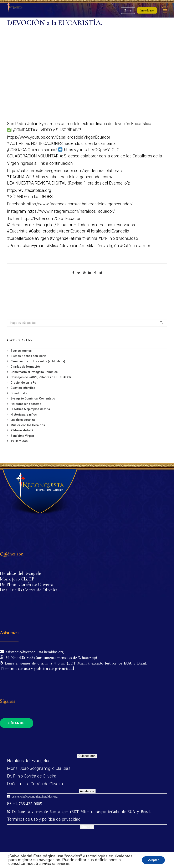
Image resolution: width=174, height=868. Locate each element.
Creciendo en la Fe (23, 383)
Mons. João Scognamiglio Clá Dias (39, 768)
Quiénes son (87, 756)
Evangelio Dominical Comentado (33, 398)
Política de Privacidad (55, 864)
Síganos (87, 827)
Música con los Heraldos (28, 425)
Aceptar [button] (153, 860)
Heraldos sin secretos (26, 404)
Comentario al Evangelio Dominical (35, 372)
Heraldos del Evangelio (28, 761)
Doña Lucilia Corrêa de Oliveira (35, 784)
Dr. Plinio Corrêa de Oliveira (32, 776)
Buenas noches (21, 351)
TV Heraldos (19, 441)
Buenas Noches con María (29, 356)
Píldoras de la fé (22, 430)
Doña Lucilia (19, 393)
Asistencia (87, 791)
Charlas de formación (26, 367)
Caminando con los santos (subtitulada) (38, 361)
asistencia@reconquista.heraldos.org (34, 651)
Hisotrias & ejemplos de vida (30, 409)
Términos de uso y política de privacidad (44, 819)
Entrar (128, 11)
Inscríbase (147, 10)
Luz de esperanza (23, 420)
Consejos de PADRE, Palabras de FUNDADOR (41, 377)
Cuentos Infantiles (23, 388)
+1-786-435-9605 (19, 657)
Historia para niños (24, 415)
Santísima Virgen (22, 436)
